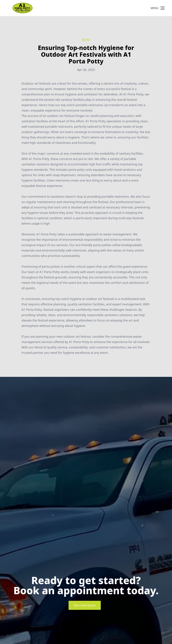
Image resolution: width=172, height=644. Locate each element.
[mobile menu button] (163, 8)
